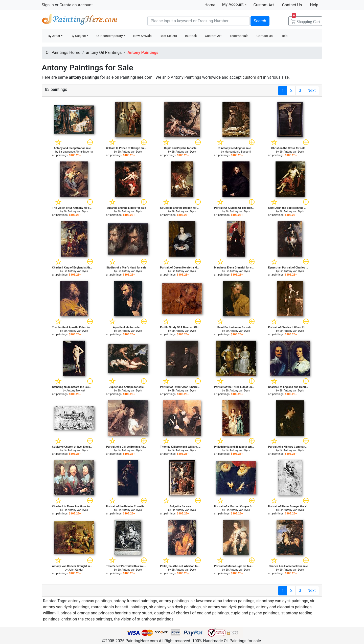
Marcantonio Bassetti (238, 152)
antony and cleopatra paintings (284, 607)
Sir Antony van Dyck (130, 152)
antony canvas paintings (90, 601)
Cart (306, 20)
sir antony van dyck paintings (282, 601)
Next (312, 90)
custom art (252, 77)
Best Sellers (168, 36)
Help (314, 5)
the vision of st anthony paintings (144, 619)
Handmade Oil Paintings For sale (80, 20)
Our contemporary (109, 36)
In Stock (191, 36)
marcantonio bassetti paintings (119, 607)
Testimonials (239, 36)
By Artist (54, 36)
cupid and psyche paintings (255, 613)
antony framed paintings (135, 601)
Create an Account (76, 5)
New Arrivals (142, 36)
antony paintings (174, 601)
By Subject (78, 36)
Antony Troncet (76, 391)
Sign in (48, 5)
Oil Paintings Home (63, 53)
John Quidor (76, 570)
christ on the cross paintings (87, 619)
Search (260, 21)
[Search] (198, 21)
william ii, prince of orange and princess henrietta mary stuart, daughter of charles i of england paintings (136, 613)
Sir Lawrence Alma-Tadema (76, 152)
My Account (234, 4)
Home (210, 5)
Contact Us (292, 5)
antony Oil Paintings (104, 53)
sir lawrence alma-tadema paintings (223, 601)
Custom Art (264, 5)
